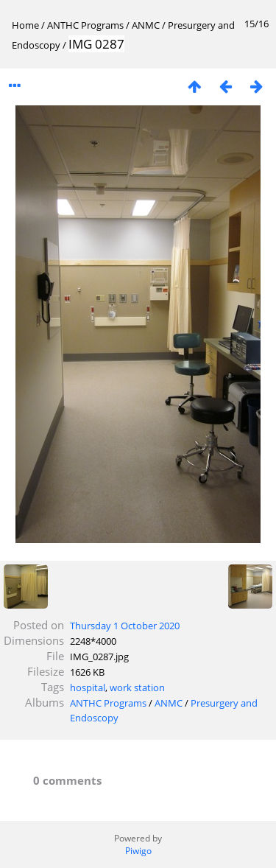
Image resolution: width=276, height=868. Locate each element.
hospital (88, 687)
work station (137, 687)
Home (25, 25)
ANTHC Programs (85, 25)
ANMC (146, 25)
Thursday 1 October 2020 (125, 626)
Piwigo (138, 851)
